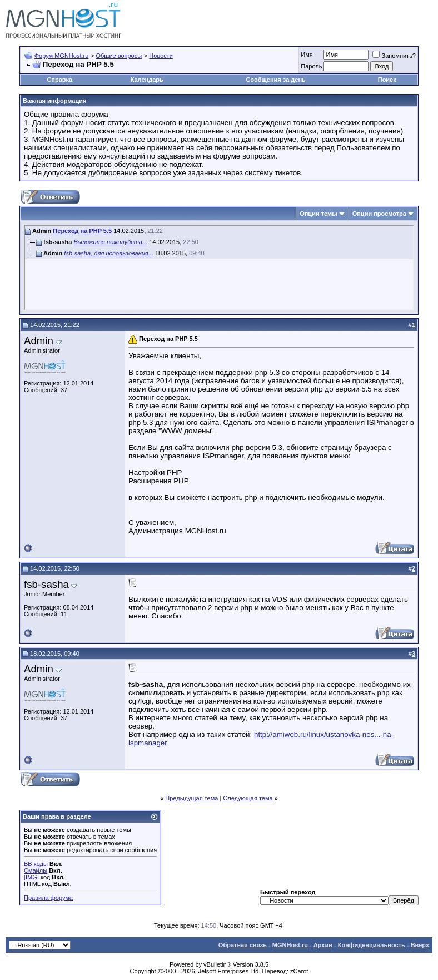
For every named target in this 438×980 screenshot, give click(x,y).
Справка (59, 80)
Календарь (147, 80)
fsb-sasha (46, 584)
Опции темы (318, 214)
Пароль (311, 66)
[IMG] (31, 877)
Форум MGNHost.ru (62, 56)
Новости (161, 56)
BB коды (36, 864)
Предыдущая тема (191, 798)
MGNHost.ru (290, 945)
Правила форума (48, 898)
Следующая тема (248, 798)
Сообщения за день (275, 80)
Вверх (420, 945)
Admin (39, 341)
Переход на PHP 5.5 (82, 231)
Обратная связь (243, 945)
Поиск (387, 80)
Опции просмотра (379, 214)
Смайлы (36, 870)
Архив (323, 945)
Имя (307, 55)
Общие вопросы (119, 56)
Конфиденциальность (372, 945)
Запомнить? (394, 56)
